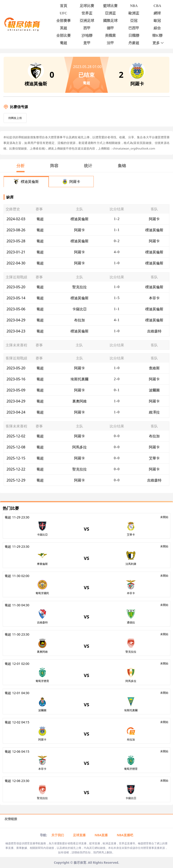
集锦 (122, 166)
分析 (20, 166)
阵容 (54, 166)
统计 (88, 166)
